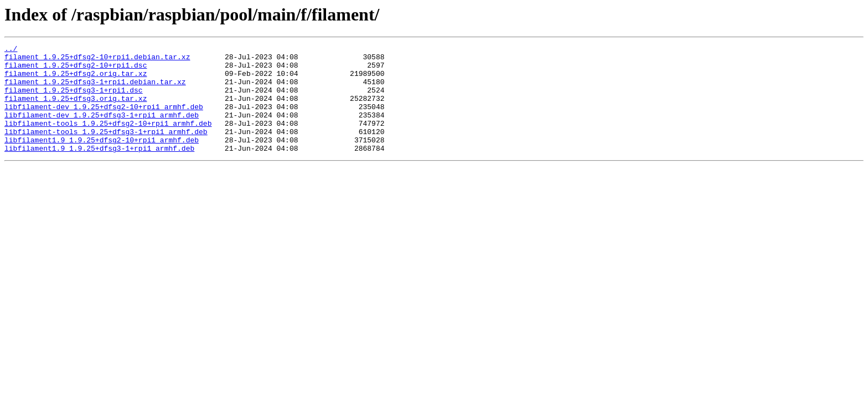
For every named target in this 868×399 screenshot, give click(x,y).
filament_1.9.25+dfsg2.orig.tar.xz (76, 80)
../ (11, 50)
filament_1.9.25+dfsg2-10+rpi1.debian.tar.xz (97, 60)
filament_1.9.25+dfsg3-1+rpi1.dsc (74, 100)
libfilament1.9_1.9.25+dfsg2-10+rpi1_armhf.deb (102, 160)
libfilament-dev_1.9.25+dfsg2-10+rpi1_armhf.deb (104, 120)
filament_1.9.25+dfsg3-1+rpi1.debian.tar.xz (95, 90)
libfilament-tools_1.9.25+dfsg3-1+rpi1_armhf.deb (106, 150)
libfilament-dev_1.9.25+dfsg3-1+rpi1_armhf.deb (102, 130)
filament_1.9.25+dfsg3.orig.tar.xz (76, 110)
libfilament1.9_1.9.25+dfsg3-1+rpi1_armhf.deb (99, 170)
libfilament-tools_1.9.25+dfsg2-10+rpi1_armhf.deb (108, 140)
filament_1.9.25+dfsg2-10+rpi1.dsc (76, 70)
